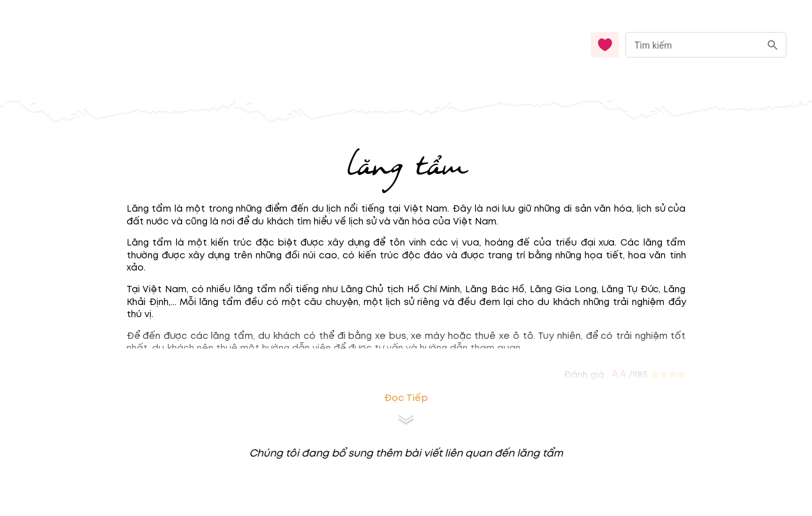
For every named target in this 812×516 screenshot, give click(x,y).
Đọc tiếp (406, 398)
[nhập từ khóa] (693, 44)
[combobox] (706, 45)
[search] (773, 45)
